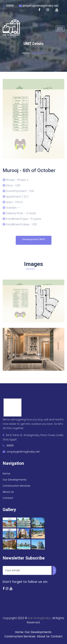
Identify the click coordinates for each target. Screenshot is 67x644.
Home (6, 474)
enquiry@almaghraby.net (41, 6)
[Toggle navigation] (60, 28)
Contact (8, 498)
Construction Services (16, 486)
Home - (27, 53)
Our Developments (15, 480)
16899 (10, 6)
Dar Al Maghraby (39, 618)
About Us (8, 492)
